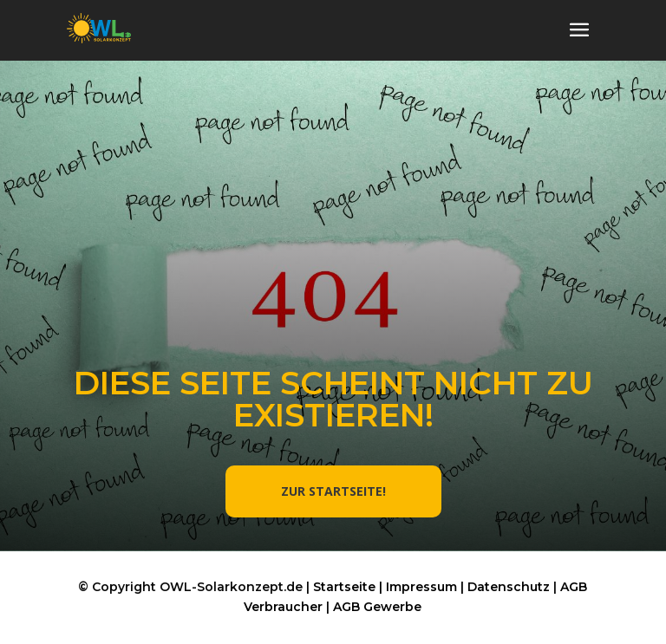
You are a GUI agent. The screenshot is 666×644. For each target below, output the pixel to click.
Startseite (344, 587)
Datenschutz (509, 587)
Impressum (421, 587)
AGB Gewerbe (377, 607)
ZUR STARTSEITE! (333, 491)
